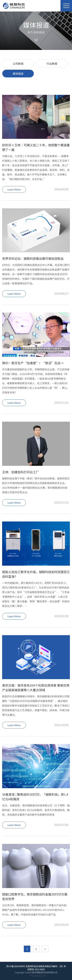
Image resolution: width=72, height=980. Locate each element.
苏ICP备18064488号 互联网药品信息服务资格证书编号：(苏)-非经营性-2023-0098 (36, 968)
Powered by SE (38, 975)
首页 (30, 32)
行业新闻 (52, 64)
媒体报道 (39, 32)
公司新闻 (18, 64)
